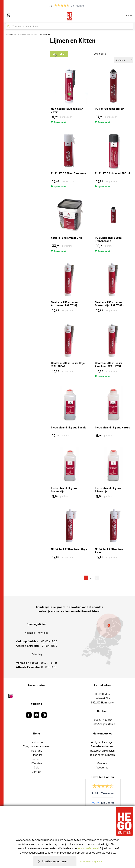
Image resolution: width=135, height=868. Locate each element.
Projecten (37, 759)
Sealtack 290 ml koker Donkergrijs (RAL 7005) (109, 304)
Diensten (37, 763)
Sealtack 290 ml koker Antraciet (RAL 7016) (65, 304)
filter (59, 54)
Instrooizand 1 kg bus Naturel (113, 427)
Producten (37, 742)
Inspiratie (37, 750)
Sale (37, 767)
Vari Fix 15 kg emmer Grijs (67, 238)
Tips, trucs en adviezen (37, 746)
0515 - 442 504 (104, 720)
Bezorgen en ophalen (102, 750)
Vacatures (102, 767)
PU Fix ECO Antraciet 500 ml (112, 173)
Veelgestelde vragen (102, 742)
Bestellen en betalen (102, 746)
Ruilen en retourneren (102, 755)
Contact (37, 772)
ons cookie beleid (88, 848)
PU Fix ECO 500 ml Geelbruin (68, 173)
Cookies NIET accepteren (90, 861)
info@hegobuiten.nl (104, 724)
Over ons (102, 763)
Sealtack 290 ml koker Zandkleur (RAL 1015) (109, 365)
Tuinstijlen (36, 755)
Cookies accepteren (55, 861)
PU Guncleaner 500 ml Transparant (109, 239)
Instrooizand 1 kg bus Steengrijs (64, 490)
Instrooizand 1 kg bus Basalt (68, 427)
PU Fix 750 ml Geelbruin (110, 109)
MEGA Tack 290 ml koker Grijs (69, 549)
